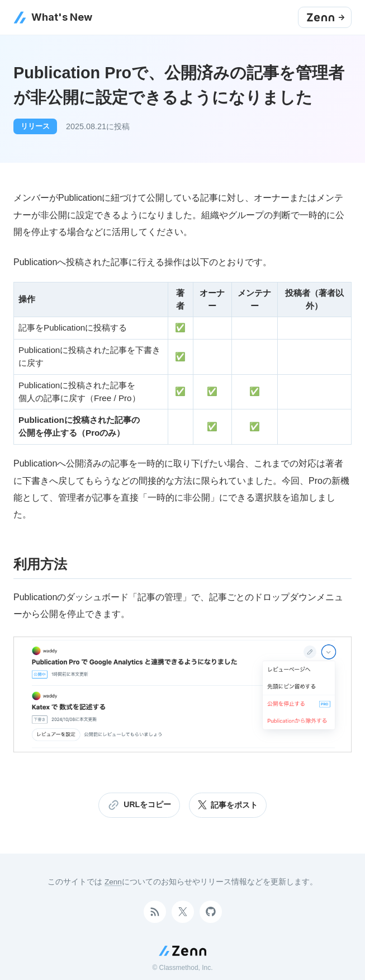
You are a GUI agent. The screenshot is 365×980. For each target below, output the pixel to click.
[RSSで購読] (155, 912)
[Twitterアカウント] (183, 912)
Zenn (113, 882)
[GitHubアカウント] (211, 912)
